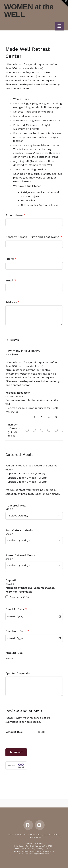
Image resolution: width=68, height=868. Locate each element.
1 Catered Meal (16, 506)
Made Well (35, 837)
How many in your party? (23, 351)
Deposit (11, 580)
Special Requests (18, 673)
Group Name (15, 215)
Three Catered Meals (20, 555)
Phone (11, 259)
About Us (22, 835)
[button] (59, 26)
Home (11, 835)
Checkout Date (17, 631)
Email (11, 281)
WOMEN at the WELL (29, 11)
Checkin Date (16, 609)
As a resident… (52, 835)
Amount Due (14, 653)
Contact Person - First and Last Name (34, 237)
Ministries (35, 835)
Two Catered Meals (19, 530)
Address (12, 302)
